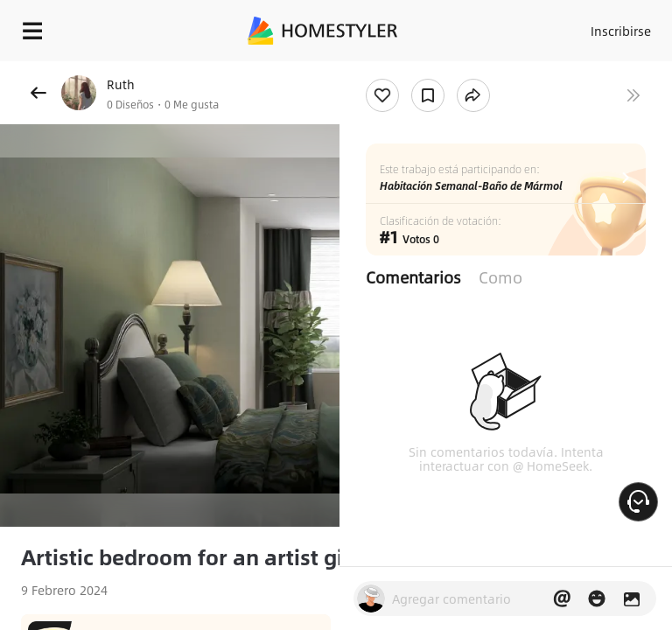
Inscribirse (621, 31)
